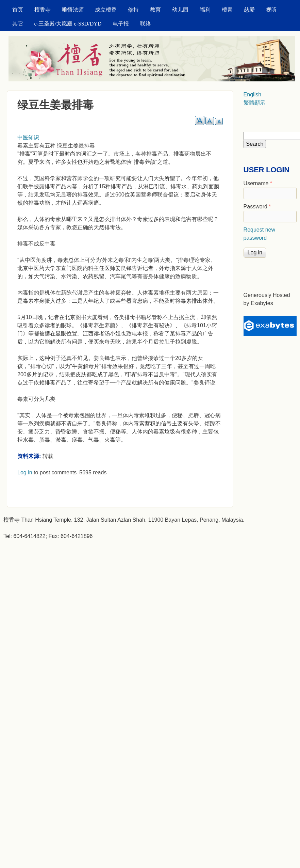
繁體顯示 (254, 103)
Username (258, 183)
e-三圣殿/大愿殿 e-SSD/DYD (68, 24)
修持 (133, 10)
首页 (18, 10)
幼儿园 (180, 10)
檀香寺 (43, 10)
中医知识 (28, 137)
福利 (205, 10)
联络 (146, 24)
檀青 (227, 10)
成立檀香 (106, 10)
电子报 (121, 24)
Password (257, 207)
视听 (271, 10)
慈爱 (249, 10)
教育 (155, 10)
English (252, 94)
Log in (25, 472)
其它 (18, 24)
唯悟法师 (73, 10)
